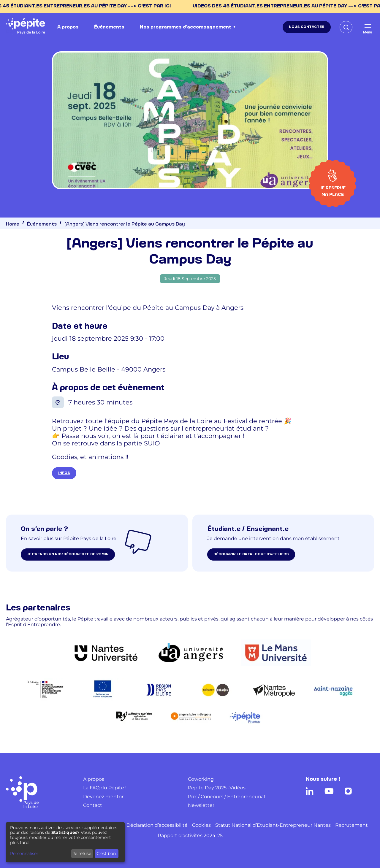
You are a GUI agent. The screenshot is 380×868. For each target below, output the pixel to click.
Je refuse (82, 853)
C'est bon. (107, 853)
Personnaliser (24, 854)
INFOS (64, 473)
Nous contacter (307, 27)
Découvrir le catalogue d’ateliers (251, 554)
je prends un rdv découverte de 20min (68, 554)
